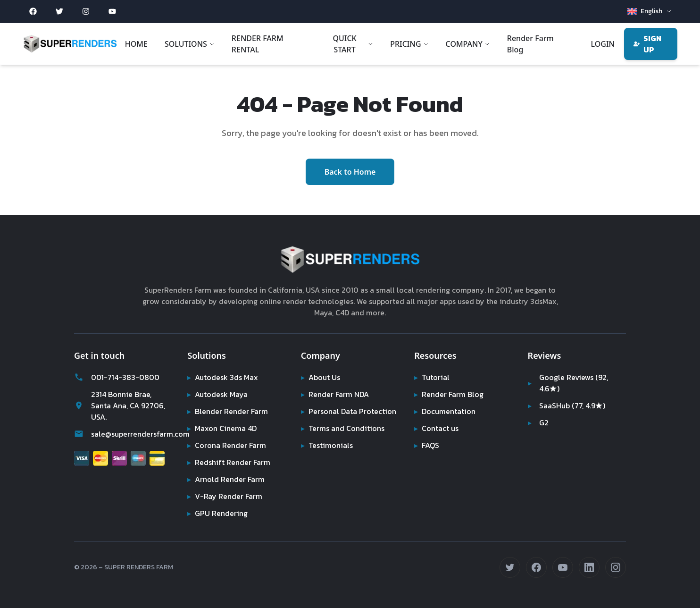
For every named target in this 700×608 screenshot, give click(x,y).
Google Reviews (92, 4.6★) (569, 383)
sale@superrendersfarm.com (123, 434)
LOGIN (602, 44)
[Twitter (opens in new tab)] (59, 11)
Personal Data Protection (349, 411)
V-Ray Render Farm (225, 496)
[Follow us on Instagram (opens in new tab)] (616, 567)
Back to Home (350, 172)
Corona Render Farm (228, 445)
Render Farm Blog (530, 44)
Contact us (437, 428)
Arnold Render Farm (227, 479)
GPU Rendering (218, 513)
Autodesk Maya (218, 394)
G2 (538, 422)
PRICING (409, 44)
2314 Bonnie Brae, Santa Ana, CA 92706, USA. (120, 405)
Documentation (446, 411)
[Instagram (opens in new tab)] (86, 11)
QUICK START (353, 44)
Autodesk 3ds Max (224, 377)
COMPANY (467, 44)
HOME (136, 44)
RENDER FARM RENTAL (258, 44)
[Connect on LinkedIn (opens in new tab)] (589, 567)
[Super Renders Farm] (70, 44)
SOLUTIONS (190, 44)
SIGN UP (647, 44)
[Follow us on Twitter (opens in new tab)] (510, 567)
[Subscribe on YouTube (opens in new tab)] (563, 567)
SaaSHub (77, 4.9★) (568, 405)
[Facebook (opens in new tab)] (33, 11)
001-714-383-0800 (114, 377)
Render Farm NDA (337, 394)
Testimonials (327, 445)
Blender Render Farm (229, 411)
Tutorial (431, 377)
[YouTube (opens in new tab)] (112, 11)
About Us (321, 377)
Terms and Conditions (343, 428)
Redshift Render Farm (229, 462)
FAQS (427, 445)
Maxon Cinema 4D (223, 428)
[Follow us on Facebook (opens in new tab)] (536, 567)
